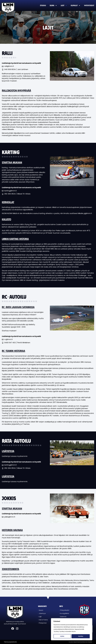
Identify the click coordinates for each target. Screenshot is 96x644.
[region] (72, 629)
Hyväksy (81, 636)
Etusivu (43, 5)
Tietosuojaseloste (10, 642)
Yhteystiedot (89, 5)
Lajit (64, 5)
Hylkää (62, 636)
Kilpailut (76, 5)
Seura (53, 5)
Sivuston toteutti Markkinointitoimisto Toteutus (80, 642)
